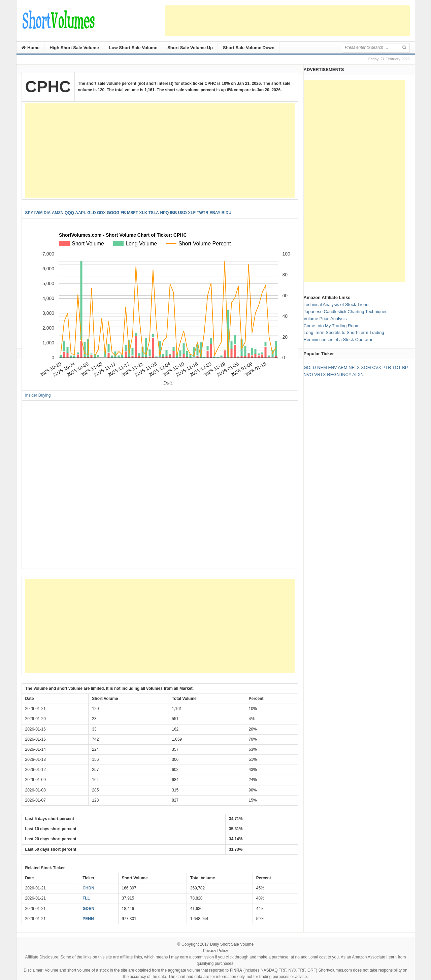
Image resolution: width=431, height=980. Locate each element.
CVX (377, 367)
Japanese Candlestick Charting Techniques (346, 312)
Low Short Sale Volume (133, 48)
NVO (308, 375)
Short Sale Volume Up (190, 48)
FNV (332, 367)
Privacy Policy (216, 951)
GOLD (310, 367)
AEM (342, 367)
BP (405, 367)
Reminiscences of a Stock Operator (338, 340)
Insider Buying (38, 395)
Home (31, 48)
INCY (346, 375)
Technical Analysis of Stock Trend (336, 305)
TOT (397, 367)
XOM (366, 367)
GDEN (88, 909)
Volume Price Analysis (325, 319)
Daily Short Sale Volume (232, 944)
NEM (322, 367)
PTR (387, 367)
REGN (333, 375)
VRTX (320, 375)
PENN (88, 919)
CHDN (88, 888)
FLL (86, 898)
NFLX (354, 367)
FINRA (236, 970)
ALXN (358, 375)
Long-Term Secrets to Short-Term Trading (344, 332)
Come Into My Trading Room (332, 326)
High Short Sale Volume (74, 48)
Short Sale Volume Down (249, 48)
